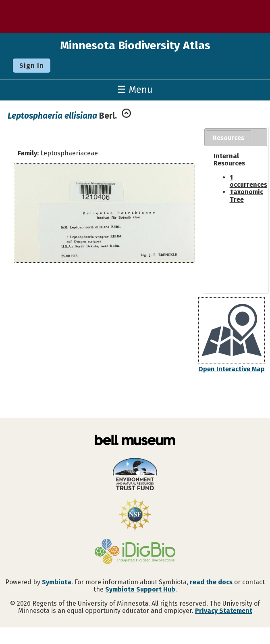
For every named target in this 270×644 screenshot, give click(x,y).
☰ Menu (135, 90)
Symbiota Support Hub (140, 589)
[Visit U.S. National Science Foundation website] (135, 515)
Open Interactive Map (232, 369)
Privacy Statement (224, 611)
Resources (228, 138)
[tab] (228, 138)
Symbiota (57, 582)
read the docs (211, 582)
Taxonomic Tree (246, 195)
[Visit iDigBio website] (135, 552)
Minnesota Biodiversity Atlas (135, 45)
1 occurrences (248, 181)
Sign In (32, 66)
